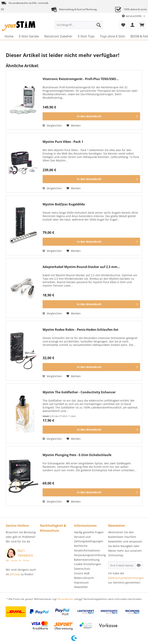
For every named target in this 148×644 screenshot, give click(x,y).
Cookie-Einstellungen (88, 564)
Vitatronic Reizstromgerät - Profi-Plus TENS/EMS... (81, 79)
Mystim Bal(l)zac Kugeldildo (64, 204)
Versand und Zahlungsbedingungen (89, 539)
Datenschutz (82, 569)
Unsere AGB (82, 573)
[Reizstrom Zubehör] (58, 36)
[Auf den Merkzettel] (74, 126)
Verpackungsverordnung (90, 555)
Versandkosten (66, 599)
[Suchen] (99, 25)
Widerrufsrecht (84, 578)
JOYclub (15, 574)
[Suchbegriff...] (79, 25)
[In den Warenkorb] (91, 116)
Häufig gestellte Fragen (89, 532)
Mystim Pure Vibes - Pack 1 (63, 142)
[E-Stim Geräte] (29, 36)
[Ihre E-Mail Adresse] (122, 565)
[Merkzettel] (123, 25)
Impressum (81, 582)
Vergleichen (52, 125)
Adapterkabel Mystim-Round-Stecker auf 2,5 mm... (81, 267)
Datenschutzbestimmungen (126, 578)
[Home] (9, 36)
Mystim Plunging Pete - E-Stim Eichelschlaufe (77, 455)
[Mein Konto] (132, 25)
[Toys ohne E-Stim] (113, 36)
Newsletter (81, 587)
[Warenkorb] (142, 25)
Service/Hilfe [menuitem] (132, 16)
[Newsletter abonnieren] (139, 565)
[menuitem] (79, 27)
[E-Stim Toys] (86, 36)
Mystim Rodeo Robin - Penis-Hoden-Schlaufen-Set (80, 330)
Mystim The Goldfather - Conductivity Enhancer (79, 392)
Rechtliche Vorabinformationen (87, 548)
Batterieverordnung (87, 560)
